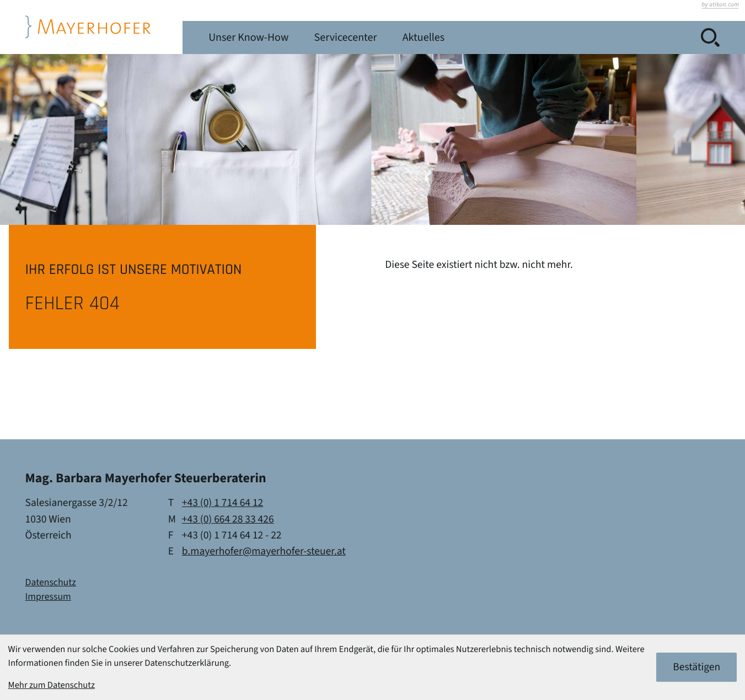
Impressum (48, 597)
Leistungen (297, 37)
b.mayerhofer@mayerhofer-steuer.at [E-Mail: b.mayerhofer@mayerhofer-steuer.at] (264, 551)
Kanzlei (227, 37)
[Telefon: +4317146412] (223, 503)
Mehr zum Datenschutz (52, 685)
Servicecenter (489, 37)
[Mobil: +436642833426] (228, 519)
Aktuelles (569, 37)
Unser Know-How (390, 37)
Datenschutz (51, 583)
